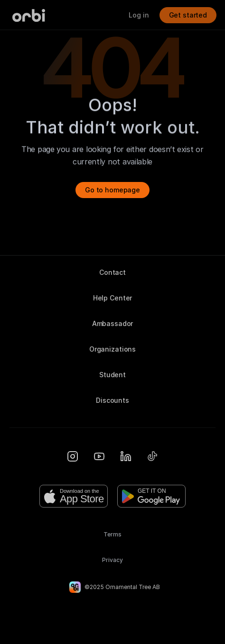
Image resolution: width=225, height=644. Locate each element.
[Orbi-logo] (29, 15)
